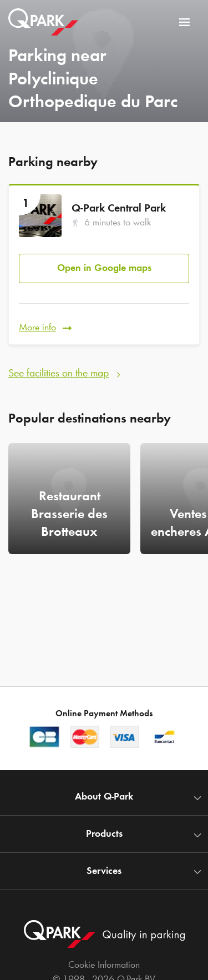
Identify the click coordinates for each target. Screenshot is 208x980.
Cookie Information (104, 964)
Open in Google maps (104, 268)
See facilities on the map (59, 373)
